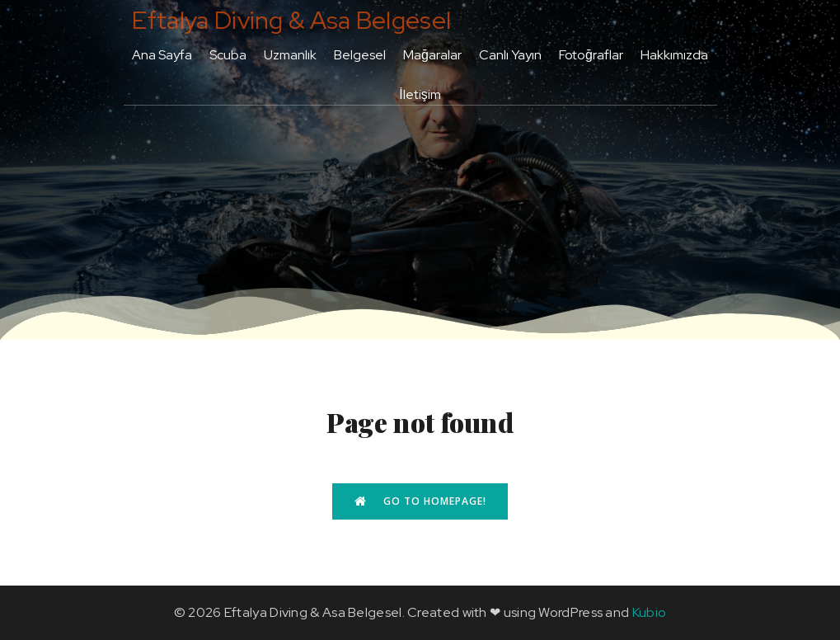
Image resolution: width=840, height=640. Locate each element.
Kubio (650, 612)
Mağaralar (432, 55)
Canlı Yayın (510, 55)
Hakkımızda (674, 55)
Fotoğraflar (591, 55)
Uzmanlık (290, 55)
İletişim (420, 94)
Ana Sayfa (162, 55)
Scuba (228, 55)
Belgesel (360, 55)
